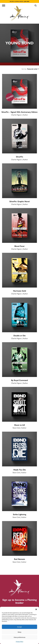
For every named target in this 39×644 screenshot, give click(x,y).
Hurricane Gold (20, 291)
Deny (20, 632)
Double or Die (19, 336)
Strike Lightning (19, 514)
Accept (19, 627)
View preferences (20, 637)
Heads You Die (20, 470)
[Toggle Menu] (4, 5)
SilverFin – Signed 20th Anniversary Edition (19, 112)
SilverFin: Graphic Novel (19, 201)
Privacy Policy (19, 642)
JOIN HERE (27, 1)
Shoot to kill (20, 425)
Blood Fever (19, 246)
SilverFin (19, 157)
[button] (36, 609)
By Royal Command (19, 380)
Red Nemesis (19, 559)
